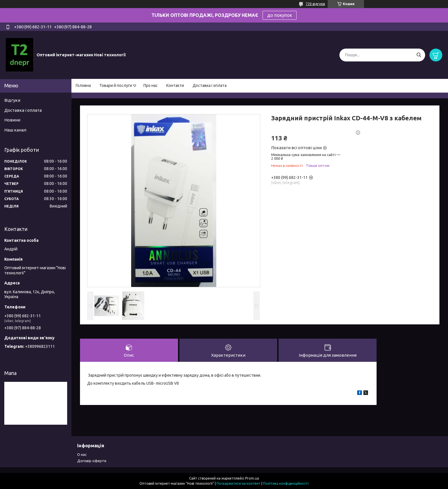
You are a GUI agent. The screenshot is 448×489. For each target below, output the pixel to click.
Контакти (175, 85)
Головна (83, 85)
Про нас (151, 85)
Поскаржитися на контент (239, 483)
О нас (82, 454)
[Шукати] (419, 55)
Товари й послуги (116, 85)
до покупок (280, 15)
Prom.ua (252, 478)
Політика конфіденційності (286, 483)
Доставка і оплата (210, 85)
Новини (12, 120)
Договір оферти (92, 461)
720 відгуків (315, 4)
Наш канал (15, 130)
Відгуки (12, 100)
